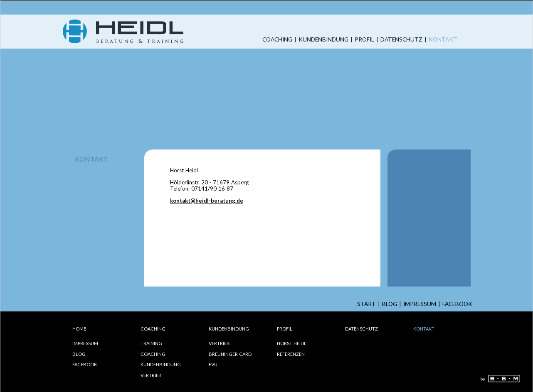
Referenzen (291, 354)
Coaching (277, 40)
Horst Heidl (292, 343)
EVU (213, 364)
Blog (390, 304)
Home (79, 329)
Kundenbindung (323, 40)
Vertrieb (151, 375)
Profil (364, 40)
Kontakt (443, 40)
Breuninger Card (230, 354)
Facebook (457, 304)
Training (151, 343)
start (366, 304)
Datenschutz (401, 40)
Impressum (420, 304)
